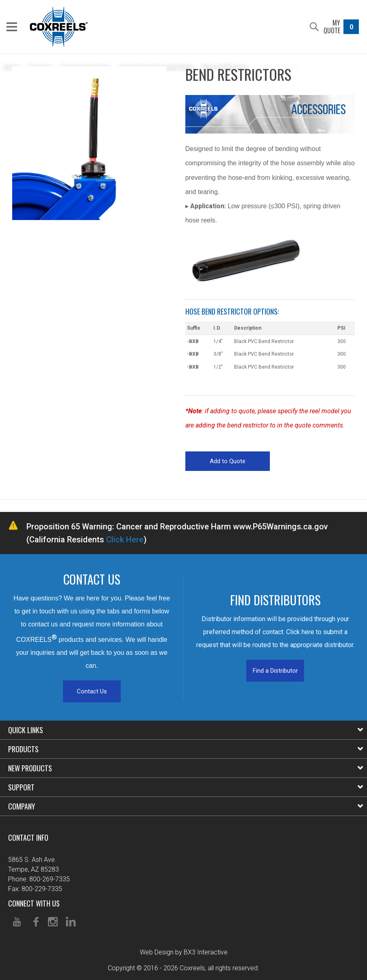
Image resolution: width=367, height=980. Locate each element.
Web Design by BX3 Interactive (184, 952)
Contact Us (92, 691)
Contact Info (28, 838)
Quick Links (186, 730)
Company (186, 806)
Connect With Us (34, 903)
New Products (186, 768)
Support (186, 787)
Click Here (125, 540)
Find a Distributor (275, 671)
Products (186, 749)
